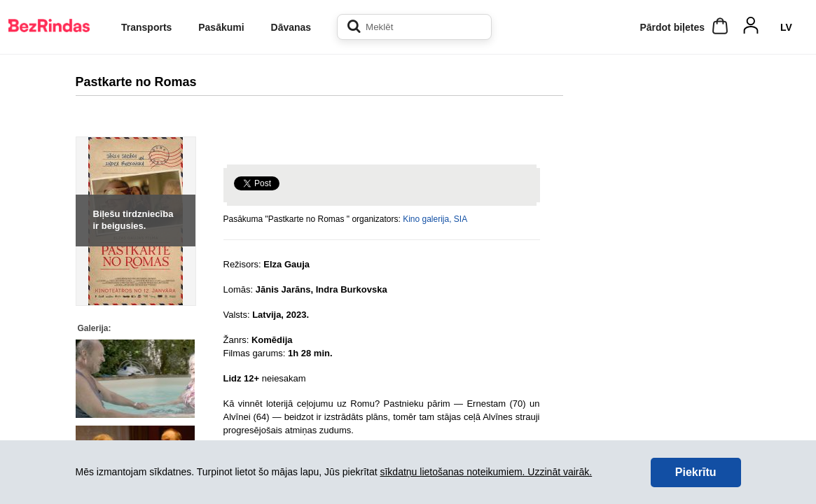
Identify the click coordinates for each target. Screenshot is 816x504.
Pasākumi (221, 27)
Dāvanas (291, 27)
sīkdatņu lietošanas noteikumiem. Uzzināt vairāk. (486, 472)
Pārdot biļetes (672, 27)
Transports (146, 27)
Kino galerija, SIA (435, 219)
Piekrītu (696, 472)
